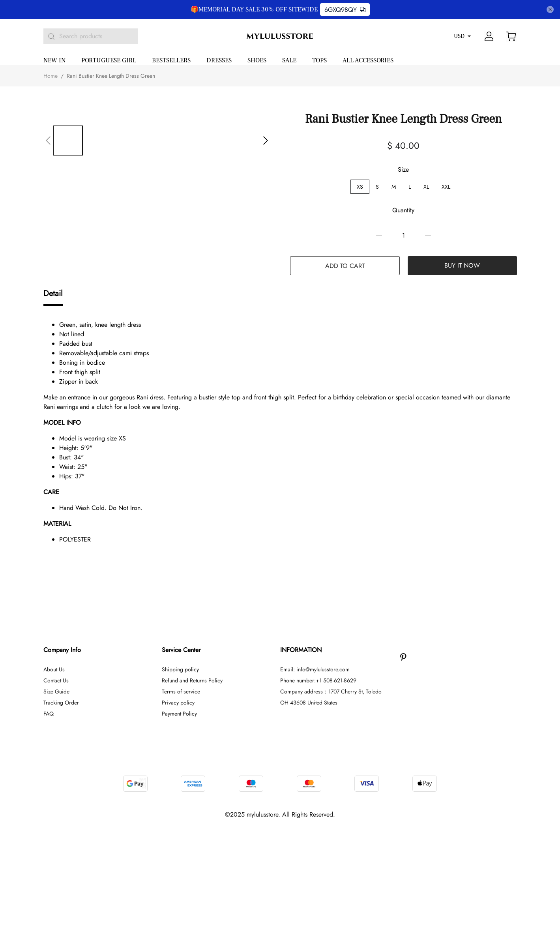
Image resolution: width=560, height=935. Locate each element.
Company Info (62, 650)
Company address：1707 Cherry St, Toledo (331, 691)
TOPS (319, 60)
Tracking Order (61, 703)
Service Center (181, 650)
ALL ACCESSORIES (368, 60)
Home (51, 76)
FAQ (49, 714)
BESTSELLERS (171, 60)
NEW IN (54, 60)
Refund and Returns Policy (192, 680)
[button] (48, 141)
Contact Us (56, 680)
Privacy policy (178, 703)
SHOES (257, 60)
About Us (54, 669)
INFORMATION (301, 650)
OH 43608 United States (309, 703)
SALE (289, 60)
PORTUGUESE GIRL (109, 60)
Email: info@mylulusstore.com (315, 669)
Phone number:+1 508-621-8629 (318, 680)
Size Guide (56, 691)
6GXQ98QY (345, 10)
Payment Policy (179, 714)
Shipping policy (180, 669)
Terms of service (181, 691)
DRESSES (219, 60)
